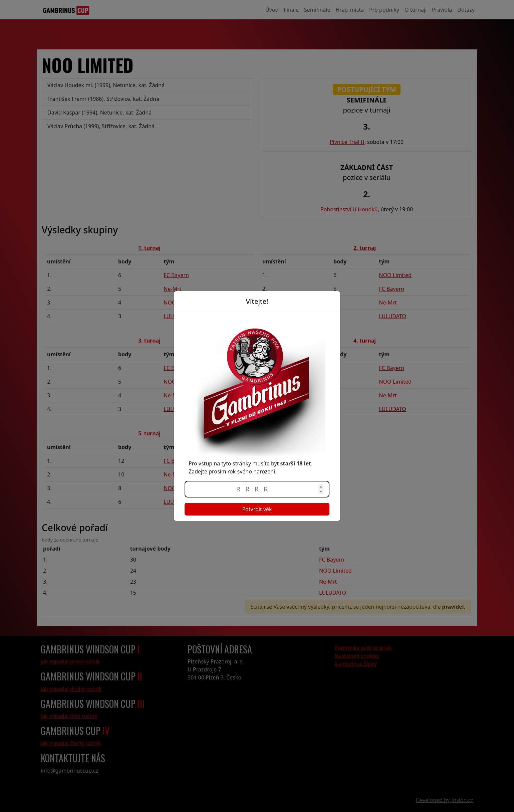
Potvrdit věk (257, 509)
